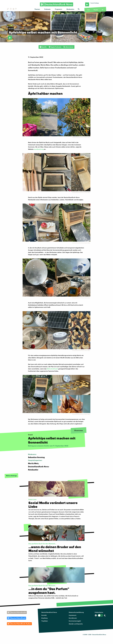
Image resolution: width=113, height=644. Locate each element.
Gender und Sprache (76, 624)
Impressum (73, 615)
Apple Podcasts (55, 47)
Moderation (70, 9)
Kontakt (44, 615)
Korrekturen (73, 618)
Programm (58, 9)
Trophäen (45, 621)
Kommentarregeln (75, 621)
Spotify (43, 47)
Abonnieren (68, 47)
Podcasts (47, 9)
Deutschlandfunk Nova (49, 612)
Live (88, 10)
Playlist (96, 10)
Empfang (44, 618)
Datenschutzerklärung (76, 612)
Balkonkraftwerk (52, 369)
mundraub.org (39, 149)
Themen (37, 9)
